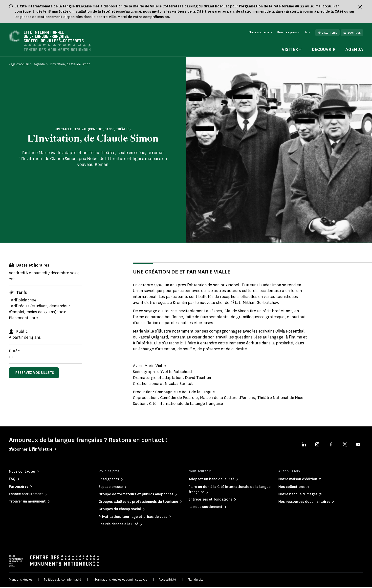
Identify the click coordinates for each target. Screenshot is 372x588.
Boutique (352, 33)
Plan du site (196, 581)
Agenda (354, 51)
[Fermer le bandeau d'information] (360, 7)
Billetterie (327, 33)
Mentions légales (21, 581)
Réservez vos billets (35, 374)
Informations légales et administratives (120, 581)
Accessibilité (167, 581)
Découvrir (324, 51)
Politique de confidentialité (63, 581)
